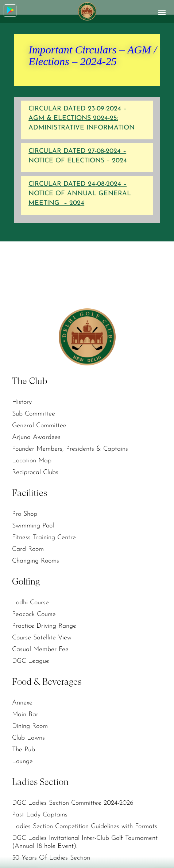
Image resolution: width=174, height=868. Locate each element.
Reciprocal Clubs (35, 472)
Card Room (28, 549)
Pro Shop (25, 514)
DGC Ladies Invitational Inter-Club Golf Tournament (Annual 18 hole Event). (85, 842)
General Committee (39, 426)
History (22, 402)
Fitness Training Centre (44, 538)
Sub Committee (34, 414)
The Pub (24, 750)
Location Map (32, 461)
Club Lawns (28, 738)
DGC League (31, 661)
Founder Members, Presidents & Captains (70, 449)
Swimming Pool (33, 526)
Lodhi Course (30, 603)
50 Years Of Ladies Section (51, 858)
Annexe (22, 703)
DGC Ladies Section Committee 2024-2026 (73, 803)
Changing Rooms (36, 561)
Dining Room (30, 726)
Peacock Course (34, 614)
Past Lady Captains (40, 815)
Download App (10, 10)
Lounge (22, 761)
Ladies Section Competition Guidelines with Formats (85, 826)
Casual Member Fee (40, 649)
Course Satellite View (42, 638)
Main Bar (25, 715)
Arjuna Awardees (36, 437)
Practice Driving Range (44, 626)
